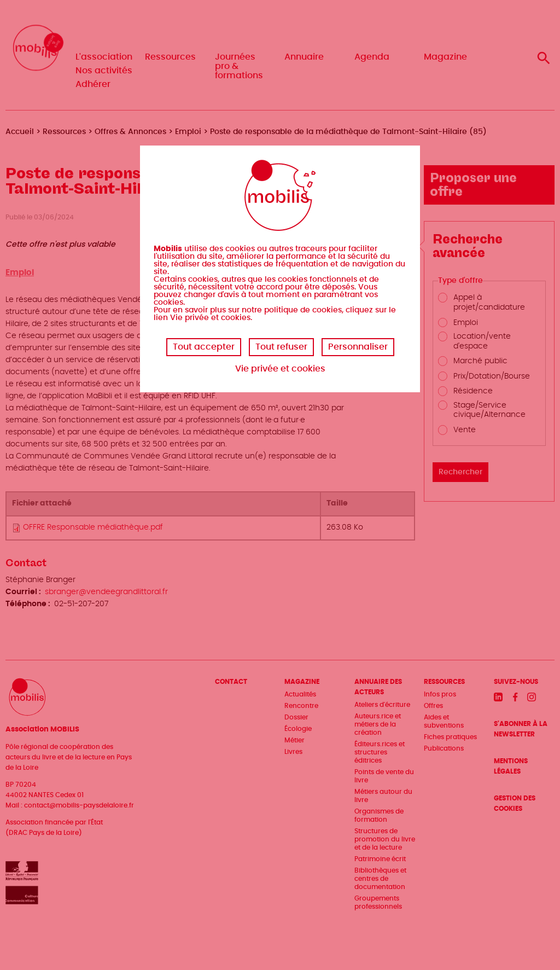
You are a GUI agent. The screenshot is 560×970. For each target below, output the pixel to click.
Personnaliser (358, 347)
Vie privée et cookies (280, 369)
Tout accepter (204, 347)
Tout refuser (281, 347)
